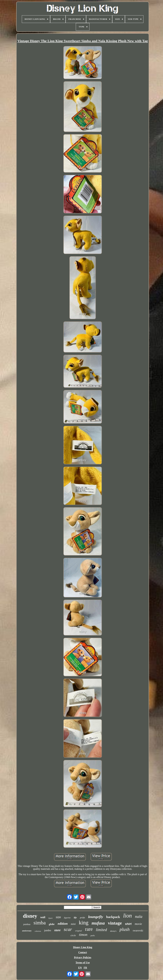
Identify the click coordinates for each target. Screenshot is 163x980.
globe (52, 924)
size (58, 917)
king (84, 923)
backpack (113, 917)
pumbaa (27, 924)
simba (40, 923)
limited (101, 930)
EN (80, 968)
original (78, 931)
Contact (83, 952)
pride (82, 918)
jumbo (48, 930)
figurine (67, 918)
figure (51, 918)
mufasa (98, 923)
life (75, 918)
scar (68, 929)
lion (128, 916)
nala (139, 916)
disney (30, 916)
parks (93, 936)
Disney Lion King (83, 947)
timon (83, 935)
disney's (113, 931)
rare (89, 929)
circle (73, 935)
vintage (115, 923)
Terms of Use (83, 963)
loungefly (96, 917)
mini (73, 924)
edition (63, 924)
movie (138, 924)
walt (43, 917)
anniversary (27, 931)
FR (85, 968)
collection (38, 931)
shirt (128, 924)
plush (125, 929)
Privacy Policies (83, 957)
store (57, 930)
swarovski (138, 931)
